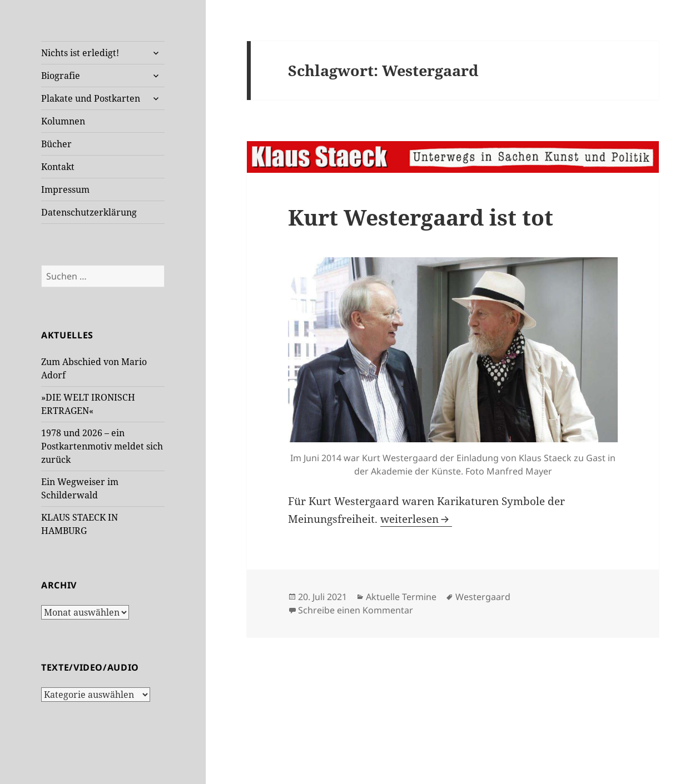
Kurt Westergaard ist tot (421, 217)
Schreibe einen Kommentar (356, 610)
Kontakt (58, 167)
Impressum (65, 189)
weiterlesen (416, 519)
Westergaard (483, 597)
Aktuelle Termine (401, 597)
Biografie (61, 76)
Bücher (56, 144)
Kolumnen (63, 121)
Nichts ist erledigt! (80, 53)
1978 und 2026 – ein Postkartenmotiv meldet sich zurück (102, 446)
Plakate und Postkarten (91, 98)
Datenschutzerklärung (89, 212)
